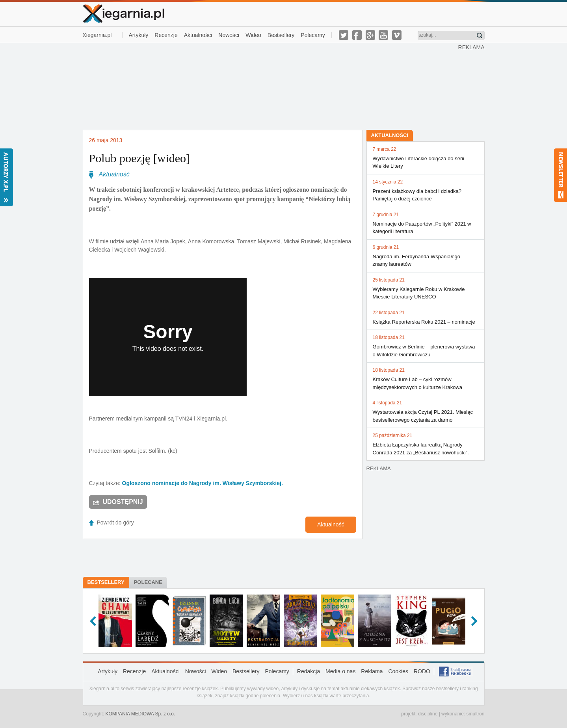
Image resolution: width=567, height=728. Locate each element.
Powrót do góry (115, 522)
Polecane (148, 582)
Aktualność (114, 174)
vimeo (397, 35)
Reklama (372, 671)
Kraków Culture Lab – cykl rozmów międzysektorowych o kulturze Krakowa (426, 378)
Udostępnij (123, 502)
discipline (428, 714)
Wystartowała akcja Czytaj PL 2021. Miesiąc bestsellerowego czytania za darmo (426, 411)
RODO (422, 671)
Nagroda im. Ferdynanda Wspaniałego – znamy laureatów (426, 256)
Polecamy (313, 35)
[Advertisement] (270, 86)
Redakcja (309, 671)
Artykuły (139, 35)
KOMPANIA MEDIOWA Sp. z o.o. (140, 714)
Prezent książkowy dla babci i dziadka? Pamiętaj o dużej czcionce (426, 190)
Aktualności (198, 35)
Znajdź (480, 35)
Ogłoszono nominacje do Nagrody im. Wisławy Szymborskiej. (203, 483)
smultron (475, 714)
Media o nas (340, 671)
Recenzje (166, 35)
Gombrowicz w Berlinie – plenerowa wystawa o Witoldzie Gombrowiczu (426, 346)
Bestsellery (281, 35)
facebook (357, 35)
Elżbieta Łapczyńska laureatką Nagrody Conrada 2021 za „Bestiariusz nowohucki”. (426, 444)
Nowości (229, 35)
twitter (344, 35)
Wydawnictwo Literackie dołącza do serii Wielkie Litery (426, 157)
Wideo (253, 35)
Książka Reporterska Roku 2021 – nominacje (426, 317)
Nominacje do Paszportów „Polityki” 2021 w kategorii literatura (426, 223)
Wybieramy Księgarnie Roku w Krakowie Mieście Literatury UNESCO (426, 288)
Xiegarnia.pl (97, 35)
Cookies (398, 671)
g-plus (370, 35)
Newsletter (560, 175)
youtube (383, 35)
